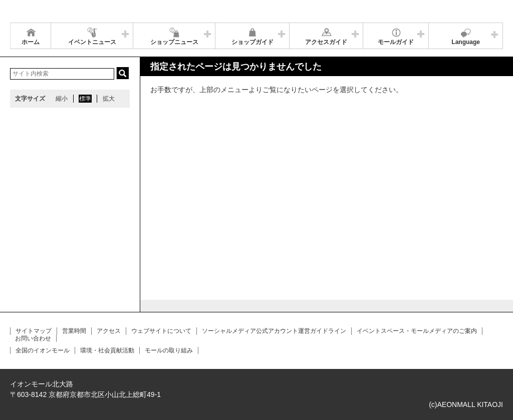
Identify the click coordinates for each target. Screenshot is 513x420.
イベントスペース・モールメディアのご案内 (417, 331)
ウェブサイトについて (161, 331)
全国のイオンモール (43, 350)
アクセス (109, 331)
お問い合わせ (33, 338)
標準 (85, 99)
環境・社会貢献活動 (107, 350)
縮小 (62, 99)
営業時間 (74, 331)
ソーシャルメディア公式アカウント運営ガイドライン (274, 331)
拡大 (109, 99)
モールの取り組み (169, 350)
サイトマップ (34, 331)
